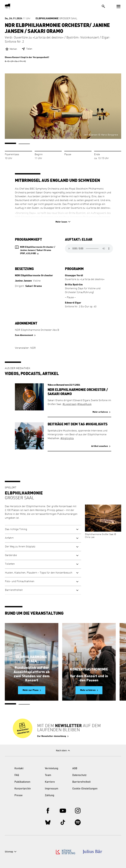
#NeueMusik (84, 404)
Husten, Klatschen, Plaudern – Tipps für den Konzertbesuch (39, 573)
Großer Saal (56, 19)
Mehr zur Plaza (31, 690)
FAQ (17, 775)
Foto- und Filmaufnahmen (20, 581)
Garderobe (11, 555)
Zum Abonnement (24, 335)
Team (48, 775)
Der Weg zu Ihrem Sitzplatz (20, 547)
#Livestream (70, 404)
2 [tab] (24, 144)
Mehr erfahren (100, 412)
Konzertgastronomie (89, 669)
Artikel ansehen (100, 446)
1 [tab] (10, 143)
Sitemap (9, 852)
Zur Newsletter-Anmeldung (52, 736)
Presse (19, 796)
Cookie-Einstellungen (85, 789)
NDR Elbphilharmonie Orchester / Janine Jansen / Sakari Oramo (38, 251)
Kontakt (19, 769)
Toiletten (10, 564)
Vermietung (52, 769)
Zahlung (50, 796)
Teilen (29, 49)
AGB (75, 769)
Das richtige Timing (16, 529)
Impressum (52, 789)
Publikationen (22, 782)
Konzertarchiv (23, 789)
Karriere (50, 782)
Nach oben (61, 751)
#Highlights (67, 438)
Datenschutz (79, 775)
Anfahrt (9, 538)
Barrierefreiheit (14, 590)
